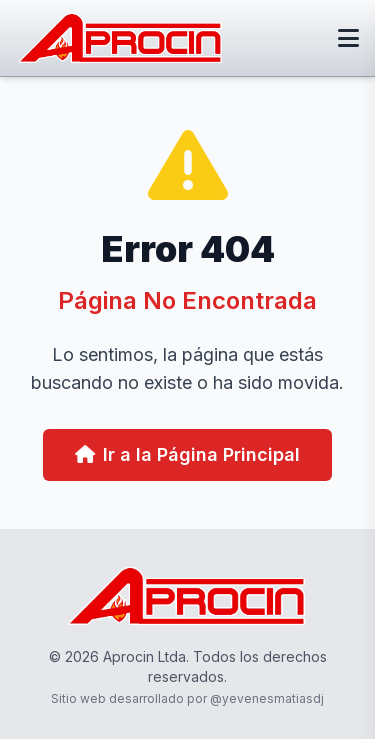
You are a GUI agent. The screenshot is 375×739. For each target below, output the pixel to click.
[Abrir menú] (348, 38)
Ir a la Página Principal (187, 454)
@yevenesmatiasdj (267, 698)
